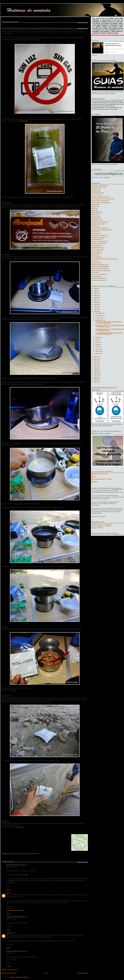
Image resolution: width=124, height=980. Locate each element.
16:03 (8, 948)
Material (94, 191)
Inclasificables (96, 193)
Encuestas (95, 245)
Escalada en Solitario (99, 236)
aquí (26, 875)
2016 (96, 311)
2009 (96, 370)
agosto (98, 337)
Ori (95, 476)
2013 (96, 361)
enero (98, 353)
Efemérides (95, 263)
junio (97, 342)
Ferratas (94, 232)
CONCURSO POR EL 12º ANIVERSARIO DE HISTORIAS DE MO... (109, 326)
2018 (96, 307)
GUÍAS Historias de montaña (101, 526)
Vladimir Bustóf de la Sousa (16, 865)
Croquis (94, 189)
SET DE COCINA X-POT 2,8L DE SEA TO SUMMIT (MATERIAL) (108, 322)
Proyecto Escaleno (98, 238)
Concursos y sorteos (99, 201)
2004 (96, 382)
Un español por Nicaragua (100, 230)
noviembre (99, 315)
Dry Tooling (95, 253)
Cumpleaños (96, 220)
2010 (96, 368)
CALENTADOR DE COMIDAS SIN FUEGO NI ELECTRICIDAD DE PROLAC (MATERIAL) (36, 27)
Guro (8, 893)
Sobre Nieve (96, 212)
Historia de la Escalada (99, 267)
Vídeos (94, 206)
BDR (93, 208)
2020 (96, 302)
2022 (96, 298)
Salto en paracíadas (98, 280)
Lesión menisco (97, 224)
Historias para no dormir (100, 270)
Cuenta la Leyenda (98, 243)
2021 (96, 300)
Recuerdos (95, 257)
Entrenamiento (97, 247)
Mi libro (94, 255)
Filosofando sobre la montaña (102, 199)
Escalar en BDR (97, 528)
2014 (96, 359)
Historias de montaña (11, 5)
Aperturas (95, 218)
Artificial (94, 216)
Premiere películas (98, 278)
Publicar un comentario (9, 970)
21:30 (8, 890)
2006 (96, 377)
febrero (98, 351)
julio (97, 340)
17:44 (8, 966)
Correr (94, 226)
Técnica (94, 272)
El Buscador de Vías (98, 228)
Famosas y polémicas (99, 265)
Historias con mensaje (99, 269)
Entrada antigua (83, 973)
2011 (96, 366)
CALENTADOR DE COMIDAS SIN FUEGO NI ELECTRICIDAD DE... (109, 334)
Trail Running (96, 239)
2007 (96, 375)
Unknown (10, 933)
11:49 (8, 930)
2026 (96, 288)
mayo (98, 344)
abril (97, 347)
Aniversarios (96, 251)
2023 (96, 295)
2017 (96, 309)
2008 (96, 373)
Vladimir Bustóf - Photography (102, 524)
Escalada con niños (98, 222)
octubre (98, 318)
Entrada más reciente (9, 973)
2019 (96, 305)
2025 (96, 291)
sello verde (20, 827)
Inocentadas (96, 276)
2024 (96, 293)
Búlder (94, 205)
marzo (98, 349)
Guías (94, 210)
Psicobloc (95, 234)
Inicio (47, 973)
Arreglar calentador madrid (15, 910)
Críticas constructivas (99, 197)
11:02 (8, 914)
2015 (96, 357)
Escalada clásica (97, 187)
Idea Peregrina (97, 249)
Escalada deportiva (98, 185)
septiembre (99, 320)
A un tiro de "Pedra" (98, 274)
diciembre (99, 313)
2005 (96, 380)
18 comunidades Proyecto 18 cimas (104, 259)
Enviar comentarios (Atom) (19, 977)
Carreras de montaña (99, 241)
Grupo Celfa (24, 121)
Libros (94, 214)
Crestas (94, 261)
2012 (96, 364)
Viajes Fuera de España (99, 203)
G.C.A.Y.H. (95, 195)
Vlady (96, 482)
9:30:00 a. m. (36, 854)
